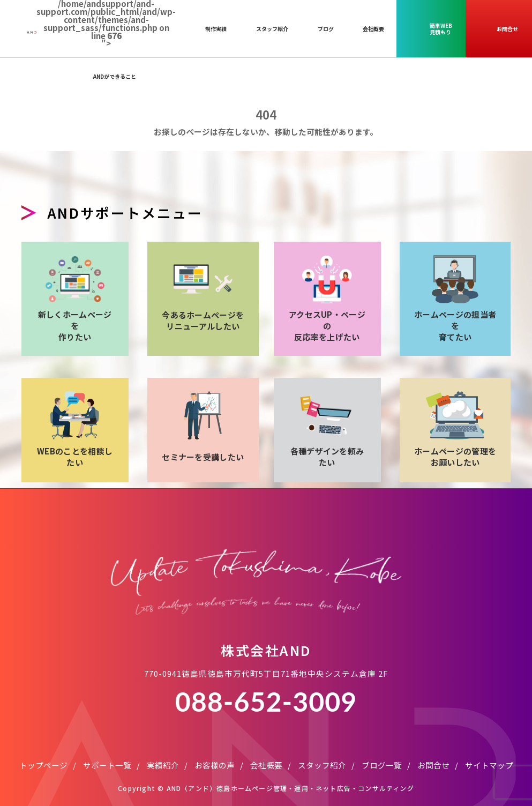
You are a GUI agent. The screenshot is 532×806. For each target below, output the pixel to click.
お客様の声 (215, 753)
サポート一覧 (107, 753)
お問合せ (433, 753)
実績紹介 (163, 753)
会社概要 (266, 753)
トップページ (43, 753)
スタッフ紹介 (322, 753)
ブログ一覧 (382, 753)
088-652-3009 (266, 689)
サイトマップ (489, 753)
